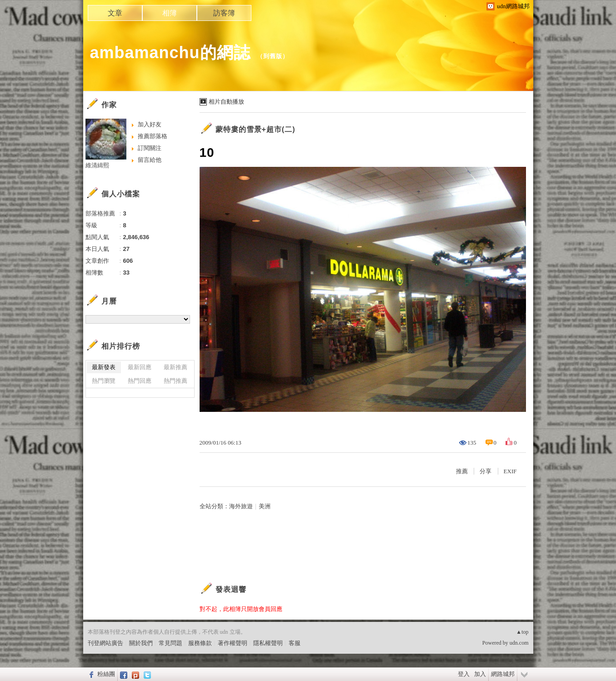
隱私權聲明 (268, 643)
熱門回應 (140, 381)
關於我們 (141, 643)
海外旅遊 (241, 506)
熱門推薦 (175, 381)
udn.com (519, 643)
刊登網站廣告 (105, 643)
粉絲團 (106, 674)
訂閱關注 (150, 148)
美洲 (265, 506)
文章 (115, 13)
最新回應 (140, 367)
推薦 (462, 471)
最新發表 (104, 367)
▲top (522, 632)
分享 (486, 471)
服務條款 (200, 643)
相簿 (170, 13)
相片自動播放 (226, 102)
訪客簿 (224, 13)
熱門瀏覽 (104, 381)
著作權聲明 (233, 643)
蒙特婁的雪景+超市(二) (255, 129)
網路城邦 (503, 674)
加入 (480, 674)
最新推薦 (175, 367)
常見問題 (170, 643)
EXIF (510, 471)
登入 (464, 674)
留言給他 (150, 160)
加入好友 (150, 124)
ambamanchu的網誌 (170, 53)
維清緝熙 (97, 165)
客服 (295, 643)
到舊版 (273, 56)
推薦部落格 (153, 136)
